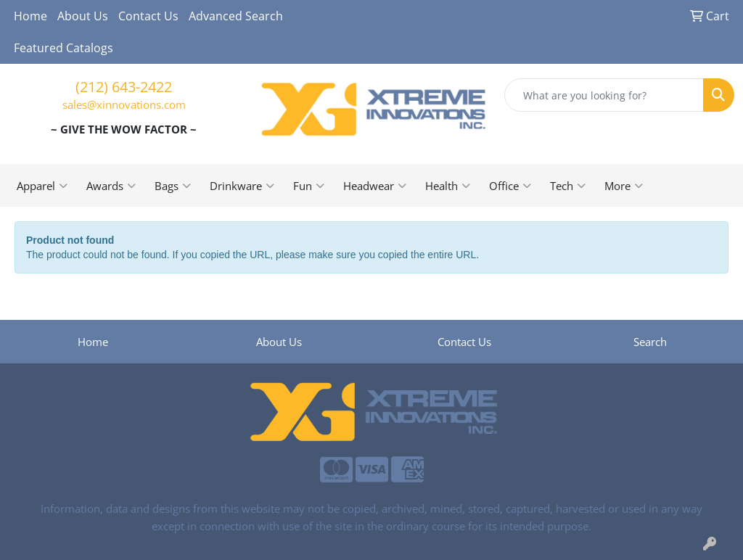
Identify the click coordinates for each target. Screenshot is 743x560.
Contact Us (148, 16)
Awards (111, 186)
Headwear (375, 186)
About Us (83, 16)
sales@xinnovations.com (124, 104)
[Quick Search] (604, 95)
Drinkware (242, 186)
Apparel (42, 186)
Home (30, 16)
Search (650, 342)
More (624, 186)
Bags (173, 186)
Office (510, 186)
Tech (568, 186)
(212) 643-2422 (124, 87)
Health (448, 186)
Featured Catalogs (63, 48)
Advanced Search (236, 16)
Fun (309, 186)
